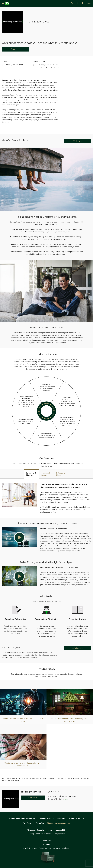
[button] (19, 537)
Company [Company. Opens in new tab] (61, 819)
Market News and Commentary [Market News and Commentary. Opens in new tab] (22, 819)
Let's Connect (78, 648)
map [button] (57, 67)
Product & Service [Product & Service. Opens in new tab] (76, 819)
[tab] (31, 474)
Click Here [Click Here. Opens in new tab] (77, 141)
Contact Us (15, 49)
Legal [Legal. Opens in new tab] (50, 830)
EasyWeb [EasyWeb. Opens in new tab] (40, 823)
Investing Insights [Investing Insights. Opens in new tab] (46, 819)
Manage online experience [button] (58, 823)
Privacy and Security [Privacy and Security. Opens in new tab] (35, 830)
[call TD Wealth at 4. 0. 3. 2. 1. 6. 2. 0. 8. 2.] (76, 3)
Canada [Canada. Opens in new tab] (46, 844)
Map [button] (67, 799)
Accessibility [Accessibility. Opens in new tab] (61, 830)
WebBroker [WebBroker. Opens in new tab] (28, 823)
